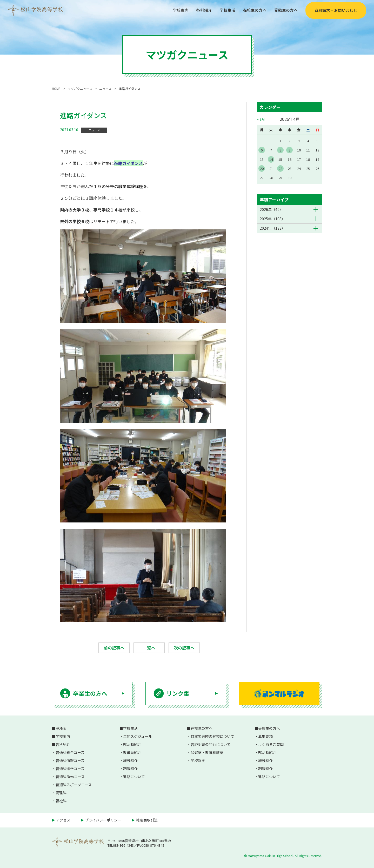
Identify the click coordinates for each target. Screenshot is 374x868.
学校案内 (175, 10)
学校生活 (224, 10)
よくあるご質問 (271, 744)
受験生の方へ (285, 10)
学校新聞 (198, 760)
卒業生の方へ (90, 693)
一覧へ (149, 648)
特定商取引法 (147, 820)
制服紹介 (130, 768)
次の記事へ (184, 648)
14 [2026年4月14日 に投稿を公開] (271, 159)
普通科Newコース (70, 777)
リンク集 (178, 693)
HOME (61, 728)
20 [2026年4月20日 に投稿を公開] (262, 168)
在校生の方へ (252, 10)
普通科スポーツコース (74, 785)
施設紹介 (130, 760)
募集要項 (265, 736)
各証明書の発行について (211, 744)
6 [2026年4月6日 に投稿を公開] (262, 150)
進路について (134, 777)
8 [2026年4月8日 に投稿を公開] (280, 150)
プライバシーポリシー (103, 820)
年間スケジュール (138, 736)
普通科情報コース (70, 760)
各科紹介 (199, 10)
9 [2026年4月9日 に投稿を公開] (289, 150)
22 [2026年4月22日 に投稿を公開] (280, 168)
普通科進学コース (70, 768)
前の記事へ (114, 648)
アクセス (63, 820)
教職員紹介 (132, 752)
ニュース (94, 130)
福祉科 (61, 801)
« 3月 (261, 119)
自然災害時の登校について (212, 736)
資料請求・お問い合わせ (336, 10)
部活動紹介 (132, 744)
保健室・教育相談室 (207, 752)
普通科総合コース (70, 752)
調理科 (61, 793)
